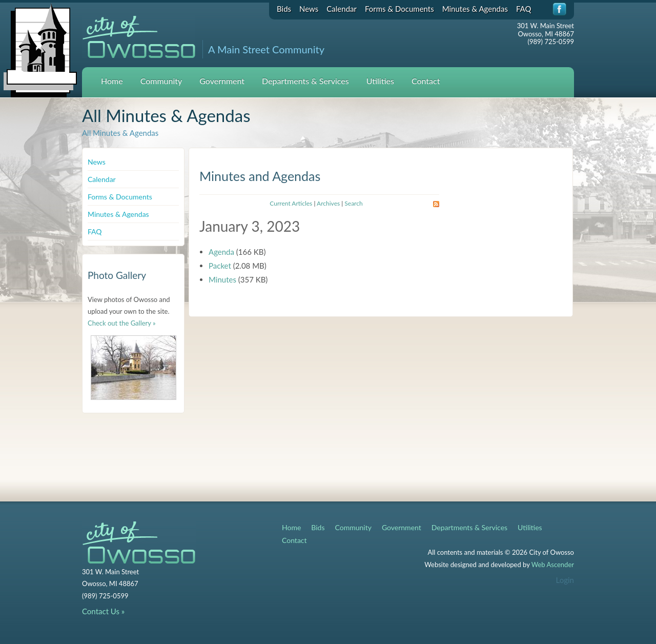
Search (353, 203)
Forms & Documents (399, 9)
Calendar (342, 9)
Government (222, 81)
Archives (328, 203)
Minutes (222, 279)
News (309, 9)
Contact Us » (103, 611)
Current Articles (291, 203)
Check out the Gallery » (122, 323)
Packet (220, 266)
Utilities (380, 81)
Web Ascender (553, 565)
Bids (284, 9)
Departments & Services (305, 81)
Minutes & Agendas (475, 9)
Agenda (221, 252)
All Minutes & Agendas (120, 133)
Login (565, 580)
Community (161, 81)
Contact (426, 81)
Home (112, 81)
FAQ (524, 9)
